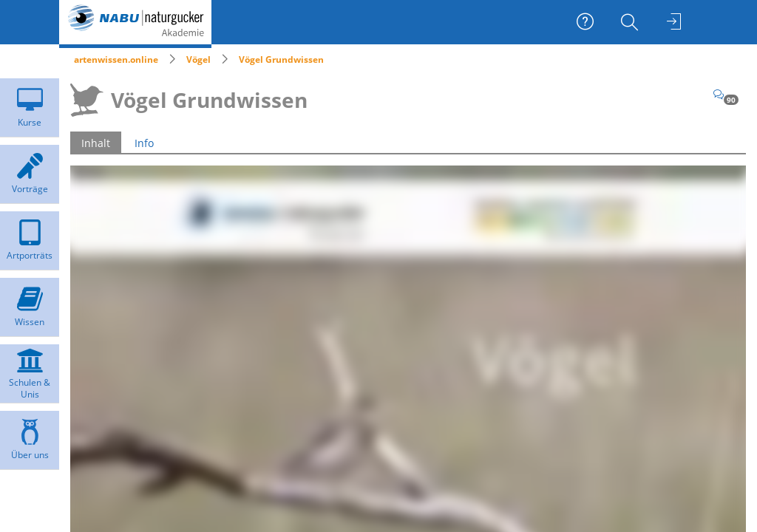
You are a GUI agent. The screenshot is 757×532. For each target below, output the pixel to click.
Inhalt (96, 143)
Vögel (198, 59)
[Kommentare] (726, 94)
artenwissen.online (116, 59)
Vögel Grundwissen (281, 59)
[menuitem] (631, 22)
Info (144, 143)
